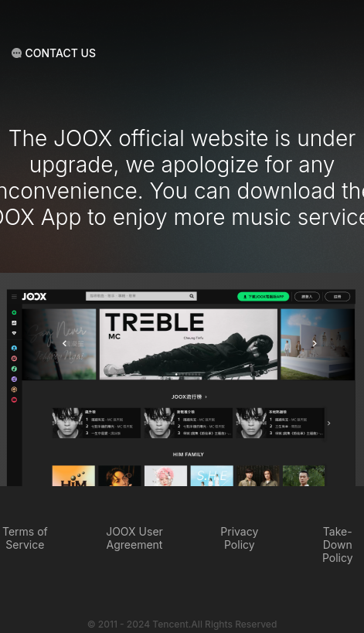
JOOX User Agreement (134, 538)
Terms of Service (25, 538)
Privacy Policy (239, 538)
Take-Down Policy (338, 545)
